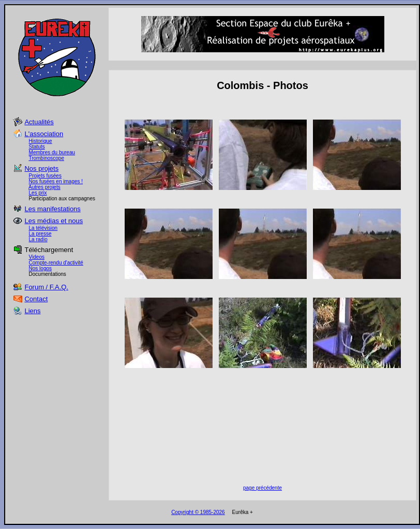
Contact (36, 299)
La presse (40, 234)
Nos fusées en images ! (56, 181)
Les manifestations (52, 209)
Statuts (37, 147)
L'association (44, 134)
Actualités (39, 122)
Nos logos (40, 268)
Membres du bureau (52, 152)
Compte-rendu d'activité (56, 263)
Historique (41, 141)
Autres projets (44, 187)
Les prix (38, 193)
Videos (37, 257)
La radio (38, 239)
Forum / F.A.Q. (46, 287)
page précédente (262, 488)
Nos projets (41, 168)
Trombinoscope (46, 158)
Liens (32, 311)
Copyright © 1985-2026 (198, 512)
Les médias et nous (54, 221)
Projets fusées (45, 176)
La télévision (43, 228)
